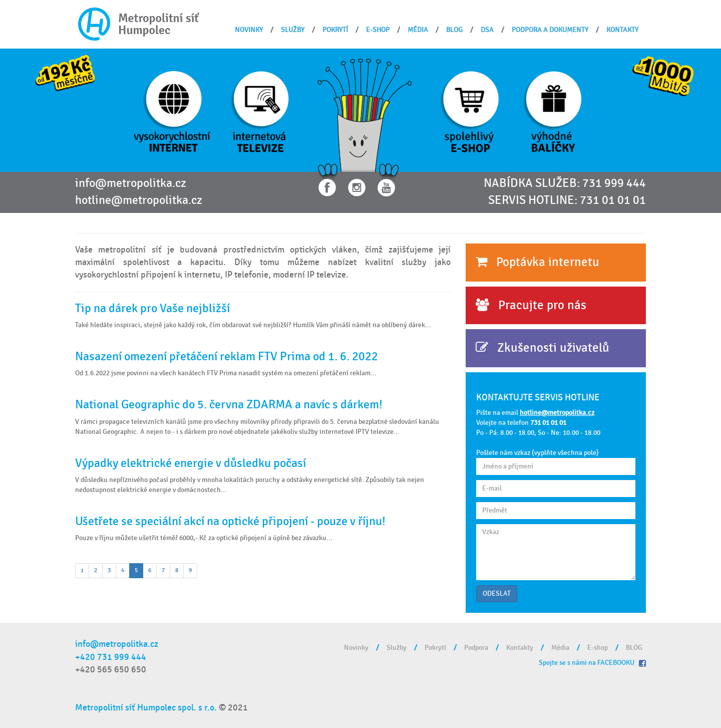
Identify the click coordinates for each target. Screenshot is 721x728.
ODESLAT (497, 593)
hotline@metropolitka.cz (139, 200)
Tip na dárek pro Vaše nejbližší (152, 308)
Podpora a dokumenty (550, 30)
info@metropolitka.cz (131, 183)
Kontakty (622, 30)
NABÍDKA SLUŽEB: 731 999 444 (565, 183)
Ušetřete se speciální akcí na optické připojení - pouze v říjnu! (230, 521)
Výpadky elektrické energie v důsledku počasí (191, 463)
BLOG (454, 30)
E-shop (378, 30)
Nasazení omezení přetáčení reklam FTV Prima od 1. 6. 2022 (227, 356)
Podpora (476, 648)
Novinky (249, 30)
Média (418, 30)
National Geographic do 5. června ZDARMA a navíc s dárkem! (229, 405)
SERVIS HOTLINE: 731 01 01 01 (567, 200)
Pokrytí (335, 30)
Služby (293, 30)
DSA (487, 30)
